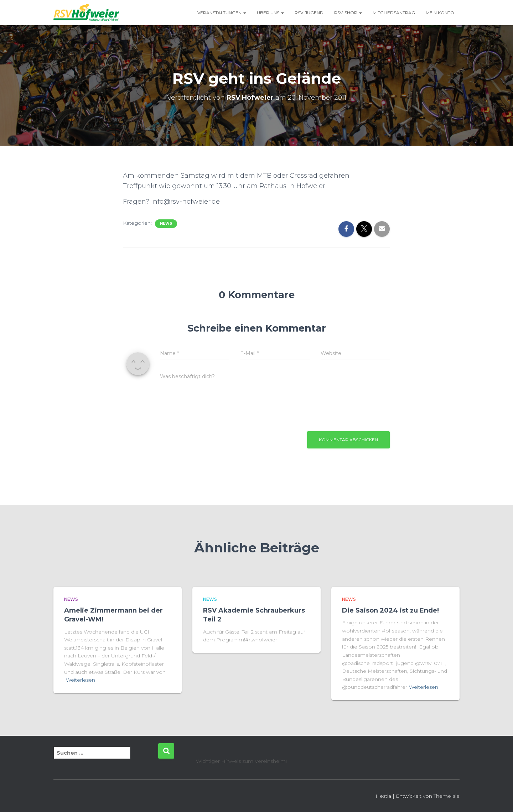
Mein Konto (440, 13)
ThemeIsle (447, 796)
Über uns (270, 13)
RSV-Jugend (309, 13)
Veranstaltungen (222, 13)
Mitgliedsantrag (394, 13)
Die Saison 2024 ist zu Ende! (391, 610)
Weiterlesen (81, 680)
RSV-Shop (348, 13)
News (166, 223)
